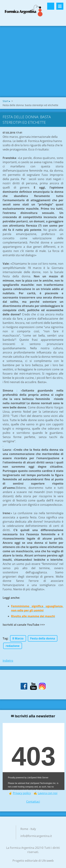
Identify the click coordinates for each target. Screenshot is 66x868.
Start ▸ (6, 101)
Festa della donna (43, 638)
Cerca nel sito (51, 6)
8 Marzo (18, 638)
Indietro (8, 661)
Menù (60, 6)
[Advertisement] (33, 62)
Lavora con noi (48, 793)
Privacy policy (22, 793)
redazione (13, 646)
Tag (5, 638)
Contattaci (33, 802)
